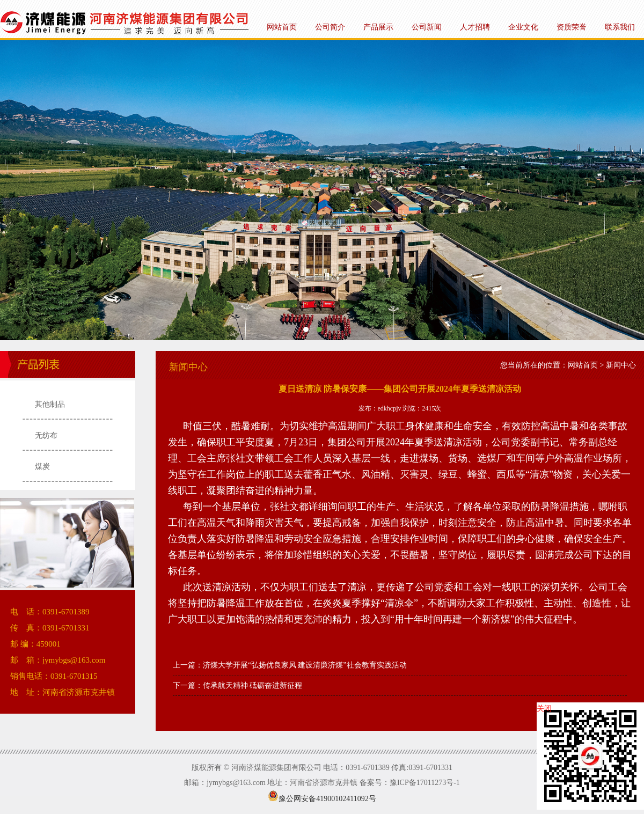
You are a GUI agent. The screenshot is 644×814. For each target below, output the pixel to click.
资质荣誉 (572, 27)
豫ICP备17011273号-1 (425, 783)
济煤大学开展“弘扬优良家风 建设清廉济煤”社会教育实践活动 (305, 665)
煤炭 (42, 467)
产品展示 (378, 27)
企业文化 (523, 27)
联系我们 (620, 27)
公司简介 (330, 27)
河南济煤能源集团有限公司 (322, 190)
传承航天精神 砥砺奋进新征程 (253, 685)
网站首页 (282, 27)
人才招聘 (475, 27)
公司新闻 (427, 27)
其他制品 (50, 404)
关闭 (544, 709)
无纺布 (46, 435)
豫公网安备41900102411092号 (322, 799)
